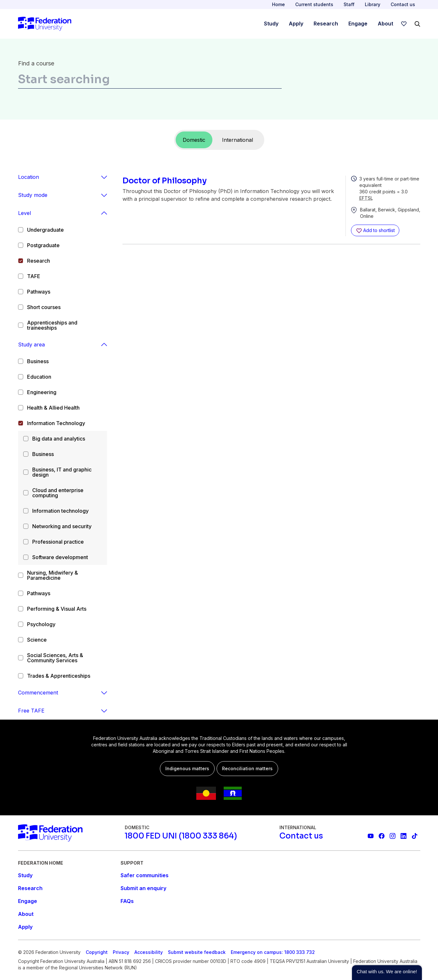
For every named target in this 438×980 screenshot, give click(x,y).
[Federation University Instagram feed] (393, 836)
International (238, 140)
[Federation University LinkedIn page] (404, 836)
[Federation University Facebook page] (382, 836)
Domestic (194, 140)
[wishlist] (404, 24)
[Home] (45, 24)
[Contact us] (301, 836)
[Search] (417, 24)
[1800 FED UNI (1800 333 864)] (181, 836)
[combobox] (150, 81)
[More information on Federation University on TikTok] (414, 836)
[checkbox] (21, 230)
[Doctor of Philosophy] (231, 181)
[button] (387, 973)
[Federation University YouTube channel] (371, 836)
